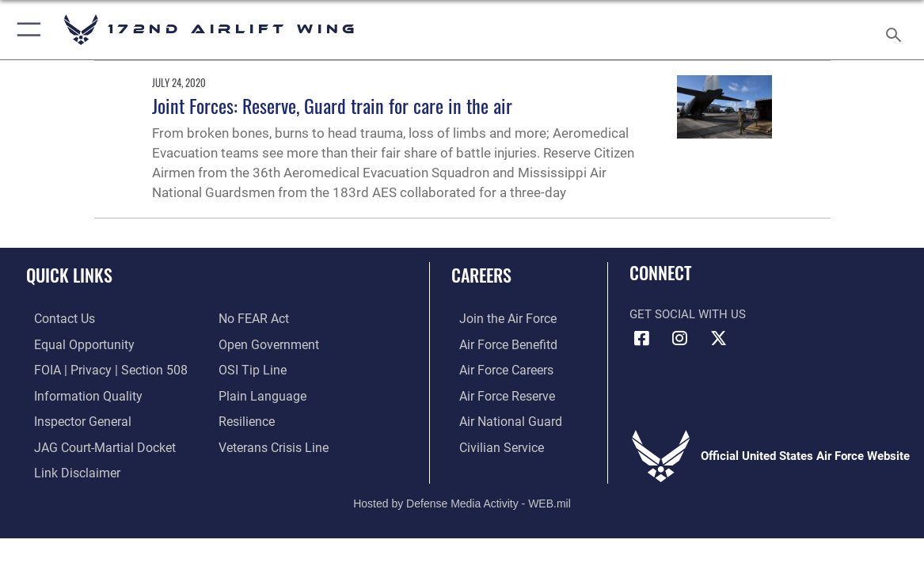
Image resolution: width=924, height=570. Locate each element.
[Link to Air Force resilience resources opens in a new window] (246, 419)
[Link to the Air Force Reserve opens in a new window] (498, 394)
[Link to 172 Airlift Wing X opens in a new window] (718, 338)
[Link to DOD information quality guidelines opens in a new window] (77, 394)
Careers (481, 275)
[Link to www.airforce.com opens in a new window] (498, 319)
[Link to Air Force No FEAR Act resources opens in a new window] (253, 319)
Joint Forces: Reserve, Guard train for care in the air (332, 105)
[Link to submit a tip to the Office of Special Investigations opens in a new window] (250, 369)
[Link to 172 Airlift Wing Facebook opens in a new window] (641, 338)
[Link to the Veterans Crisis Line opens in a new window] (272, 443)
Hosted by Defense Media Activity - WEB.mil (462, 497)
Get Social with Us (688, 314)
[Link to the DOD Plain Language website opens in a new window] (259, 394)
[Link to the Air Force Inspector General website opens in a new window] (73, 419)
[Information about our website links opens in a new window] (67, 469)
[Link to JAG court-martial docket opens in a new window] (94, 443)
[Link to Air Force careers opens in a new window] (498, 369)
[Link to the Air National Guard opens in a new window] (500, 419)
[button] (26, 30)
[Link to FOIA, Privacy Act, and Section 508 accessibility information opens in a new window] (99, 369)
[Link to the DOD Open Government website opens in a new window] (266, 344)
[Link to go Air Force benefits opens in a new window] (498, 344)
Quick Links (69, 275)
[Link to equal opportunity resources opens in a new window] (73, 344)
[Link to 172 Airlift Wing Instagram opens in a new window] (680, 338)
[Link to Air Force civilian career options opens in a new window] (492, 443)
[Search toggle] (896, 30)
